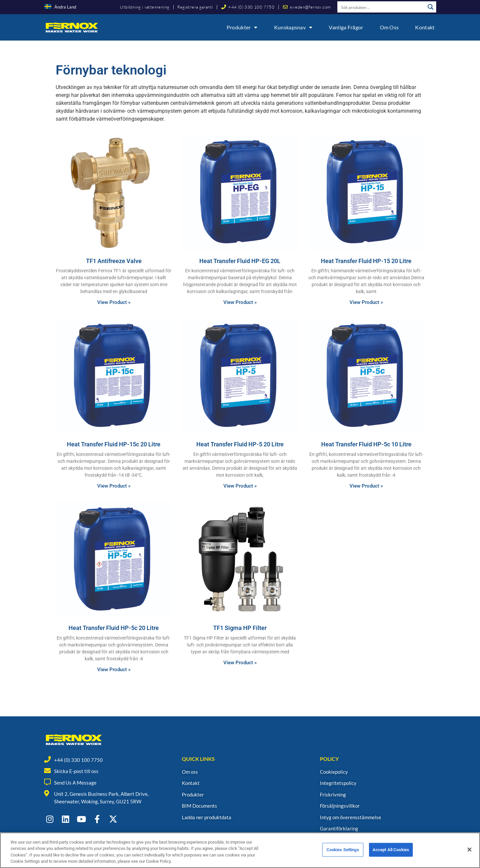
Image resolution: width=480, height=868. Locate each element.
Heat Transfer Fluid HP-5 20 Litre (240, 444)
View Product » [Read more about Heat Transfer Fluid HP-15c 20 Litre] (114, 486)
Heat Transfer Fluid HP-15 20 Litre (366, 261)
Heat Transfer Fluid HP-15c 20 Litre (114, 444)
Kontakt (425, 27)
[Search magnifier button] (431, 7)
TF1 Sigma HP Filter (240, 628)
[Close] (469, 853)
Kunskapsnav (293, 27)
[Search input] (381, 7)
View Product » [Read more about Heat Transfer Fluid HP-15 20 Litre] (366, 302)
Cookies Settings (343, 853)
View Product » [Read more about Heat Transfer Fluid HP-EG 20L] (240, 302)
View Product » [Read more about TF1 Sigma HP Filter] (240, 663)
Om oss (389, 27)
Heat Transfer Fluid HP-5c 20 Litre (114, 628)
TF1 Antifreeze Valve (114, 261)
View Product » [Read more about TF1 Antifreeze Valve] (114, 302)
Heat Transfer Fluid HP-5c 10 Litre (366, 444)
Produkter (242, 27)
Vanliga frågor (346, 27)
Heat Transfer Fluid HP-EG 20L (240, 261)
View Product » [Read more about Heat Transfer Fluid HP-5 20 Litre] (240, 486)
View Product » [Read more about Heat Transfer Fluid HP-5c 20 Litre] (114, 670)
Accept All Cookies (391, 853)
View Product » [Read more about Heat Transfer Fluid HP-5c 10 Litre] (366, 486)
